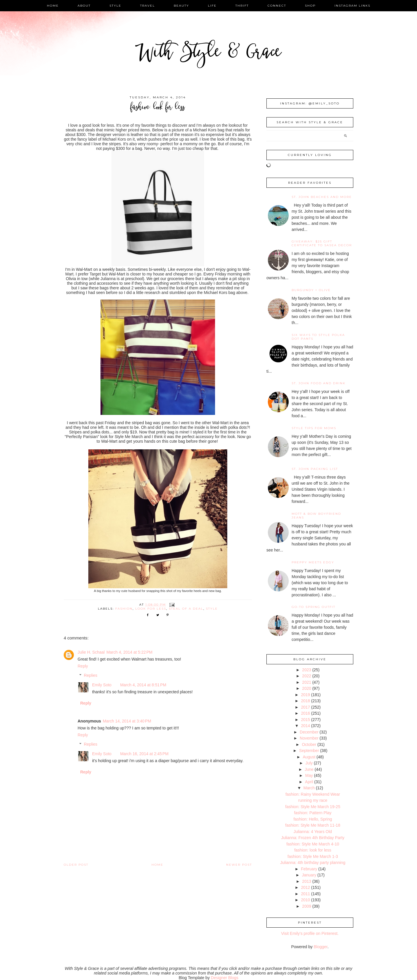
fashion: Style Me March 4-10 (313, 844)
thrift (242, 6)
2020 (307, 688)
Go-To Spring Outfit (313, 607)
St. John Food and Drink (319, 383)
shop (310, 6)
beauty (181, 6)
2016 (305, 713)
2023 (307, 670)
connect (277, 6)
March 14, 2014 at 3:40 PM (127, 721)
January (309, 875)
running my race (313, 800)
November (309, 738)
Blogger (320, 947)
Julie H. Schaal (91, 652)
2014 (305, 726)
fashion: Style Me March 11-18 (313, 825)
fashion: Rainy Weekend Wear (313, 794)
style (115, 6)
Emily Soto (102, 685)
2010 (305, 900)
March (309, 788)
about (84, 6)
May (309, 775)
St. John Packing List (315, 469)
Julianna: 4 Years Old (313, 832)
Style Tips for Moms (314, 428)
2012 (305, 887)
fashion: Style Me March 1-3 (313, 856)
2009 (307, 906)
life (212, 6)
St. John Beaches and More (322, 197)
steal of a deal (186, 609)
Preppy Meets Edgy (313, 562)
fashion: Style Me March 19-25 (313, 807)
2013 (307, 881)
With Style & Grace (209, 53)
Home (157, 865)
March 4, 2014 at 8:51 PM (143, 685)
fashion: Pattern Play (313, 813)
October (309, 744)
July (309, 763)
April (309, 782)
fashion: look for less (313, 850)
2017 (305, 707)
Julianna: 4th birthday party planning (313, 863)
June (309, 769)
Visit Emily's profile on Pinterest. (310, 933)
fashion (124, 609)
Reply (83, 666)
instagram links (352, 6)
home (53, 6)
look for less (151, 609)
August (309, 757)
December (309, 732)
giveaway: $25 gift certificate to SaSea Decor (322, 243)
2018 (305, 701)
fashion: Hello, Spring (313, 819)
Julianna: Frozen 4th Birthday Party (313, 838)
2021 (307, 682)
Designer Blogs (225, 978)
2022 (307, 676)
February (309, 869)
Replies (90, 675)
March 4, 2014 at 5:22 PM (129, 652)
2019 (305, 695)
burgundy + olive (311, 290)
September (309, 751)
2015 (305, 720)
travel (148, 6)
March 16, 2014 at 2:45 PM (144, 754)
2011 (305, 894)
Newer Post (239, 865)
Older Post (76, 865)
